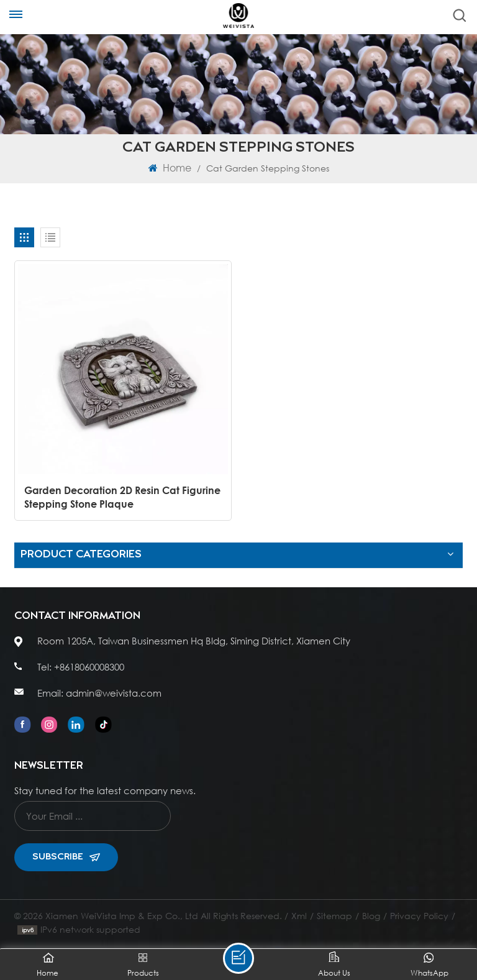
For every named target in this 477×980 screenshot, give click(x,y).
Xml (299, 916)
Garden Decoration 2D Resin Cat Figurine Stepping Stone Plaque (122, 497)
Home (170, 167)
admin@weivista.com (114, 693)
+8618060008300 (89, 667)
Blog (371, 916)
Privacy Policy (419, 916)
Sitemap (334, 916)
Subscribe (66, 857)
